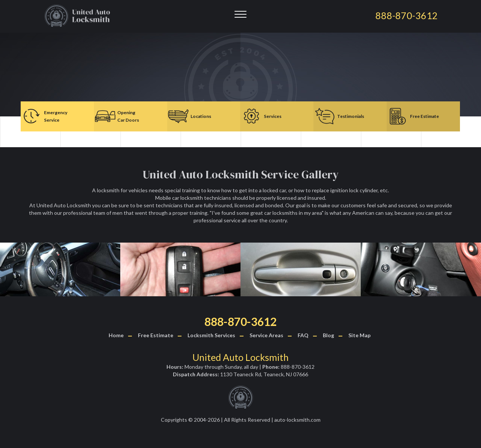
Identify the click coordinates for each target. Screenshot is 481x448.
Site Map (359, 335)
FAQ (303, 335)
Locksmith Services (211, 335)
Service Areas (266, 335)
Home (116, 335)
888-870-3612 (240, 321)
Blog (328, 335)
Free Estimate (156, 335)
